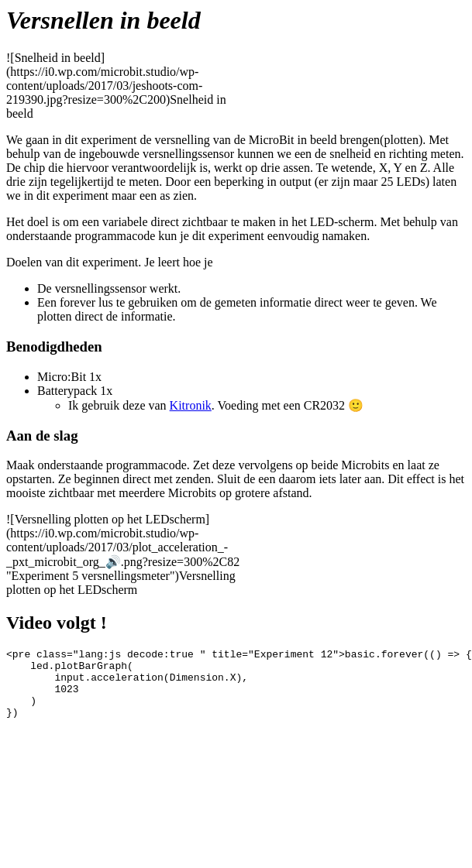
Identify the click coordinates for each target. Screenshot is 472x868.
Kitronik (191, 405)
